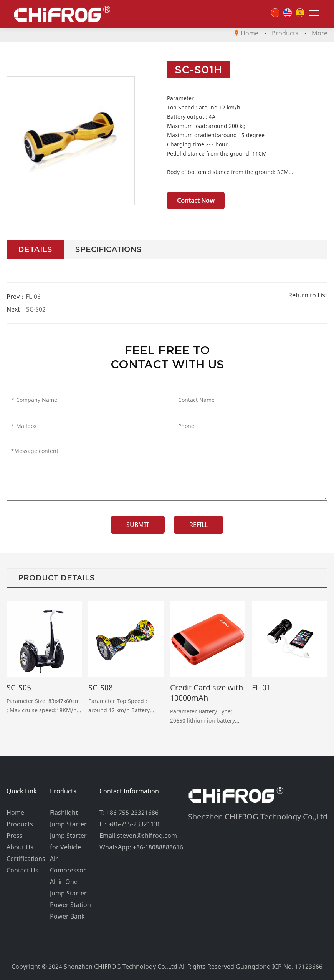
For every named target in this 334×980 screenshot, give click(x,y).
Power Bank (67, 916)
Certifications (26, 859)
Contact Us (22, 870)
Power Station (70, 905)
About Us (20, 847)
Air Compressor (68, 864)
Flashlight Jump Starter (68, 818)
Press (15, 836)
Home (250, 33)
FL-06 (33, 297)
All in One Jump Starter (68, 887)
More (320, 33)
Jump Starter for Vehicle (68, 841)
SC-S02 (36, 309)
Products (285, 33)
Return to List (308, 295)
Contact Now (196, 201)
